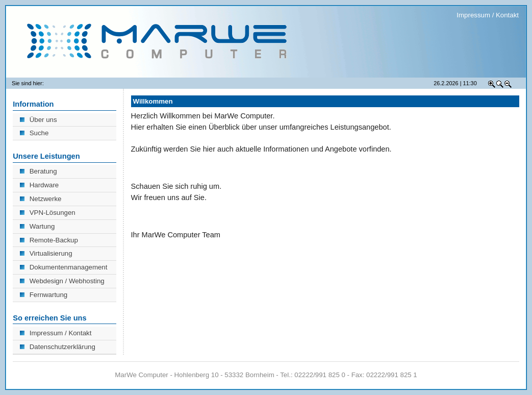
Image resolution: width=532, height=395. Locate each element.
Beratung (38, 171)
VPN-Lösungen (47, 213)
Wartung (37, 226)
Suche (34, 133)
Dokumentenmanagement (64, 267)
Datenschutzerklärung (57, 347)
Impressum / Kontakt (488, 15)
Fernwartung (44, 295)
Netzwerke (41, 199)
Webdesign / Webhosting (62, 281)
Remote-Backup (49, 240)
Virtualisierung (46, 253)
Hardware (39, 185)
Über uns (38, 120)
